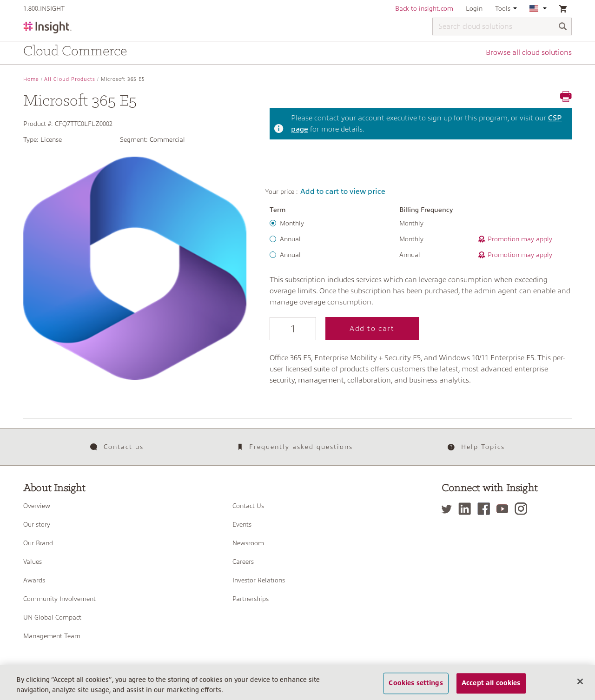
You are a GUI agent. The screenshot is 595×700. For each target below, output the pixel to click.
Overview (37, 506)
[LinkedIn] (467, 509)
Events (242, 524)
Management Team (52, 636)
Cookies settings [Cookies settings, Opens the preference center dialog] (416, 685)
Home (31, 79)
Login (474, 8)
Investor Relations (259, 580)
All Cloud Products (70, 79)
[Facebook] (486, 509)
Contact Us (248, 506)
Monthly (292, 223)
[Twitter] (449, 509)
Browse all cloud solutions (529, 53)
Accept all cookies (491, 685)
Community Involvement (59, 599)
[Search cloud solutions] (502, 26)
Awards (34, 580)
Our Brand (38, 543)
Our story (37, 524)
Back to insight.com (424, 8)
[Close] (580, 683)
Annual (290, 239)
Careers (243, 561)
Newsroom (248, 543)
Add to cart (372, 329)
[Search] (563, 27)
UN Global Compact (52, 617)
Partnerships (251, 599)
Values (33, 561)
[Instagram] (523, 509)
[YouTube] (505, 509)
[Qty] (293, 329)
